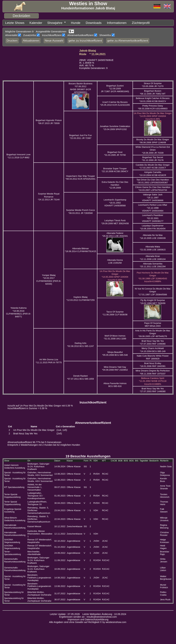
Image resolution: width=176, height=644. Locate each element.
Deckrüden (21, 16)
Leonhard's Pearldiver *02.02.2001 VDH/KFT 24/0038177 (153, 218)
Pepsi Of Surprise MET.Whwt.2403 (153, 324)
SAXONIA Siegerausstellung (12, 540)
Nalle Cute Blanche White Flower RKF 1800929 (153, 357)
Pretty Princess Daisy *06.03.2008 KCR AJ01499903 (153, 106)
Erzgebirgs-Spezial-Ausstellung (13, 510)
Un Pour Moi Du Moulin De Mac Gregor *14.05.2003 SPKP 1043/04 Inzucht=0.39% (153, 116)
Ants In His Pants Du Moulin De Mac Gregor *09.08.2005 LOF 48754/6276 (153, 333)
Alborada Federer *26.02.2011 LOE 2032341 (115, 234)
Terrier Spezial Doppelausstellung (12, 502)
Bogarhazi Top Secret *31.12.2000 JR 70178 (153, 158)
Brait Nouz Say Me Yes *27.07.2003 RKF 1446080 (153, 389)
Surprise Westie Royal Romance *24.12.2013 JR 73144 (49, 196)
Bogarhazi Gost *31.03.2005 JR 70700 (115, 153)
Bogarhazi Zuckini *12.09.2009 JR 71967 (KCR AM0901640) (115, 88)
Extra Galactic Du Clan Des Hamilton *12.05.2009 (115, 184)
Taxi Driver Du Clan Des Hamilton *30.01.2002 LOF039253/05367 (153, 180)
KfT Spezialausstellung (14, 487)
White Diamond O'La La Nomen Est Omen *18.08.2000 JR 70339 (153, 149)
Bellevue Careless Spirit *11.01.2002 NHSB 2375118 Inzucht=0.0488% (153, 380)
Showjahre (47, 22)
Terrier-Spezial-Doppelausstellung (12, 495)
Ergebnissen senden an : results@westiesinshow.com (88, 616)
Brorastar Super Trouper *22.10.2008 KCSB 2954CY (115, 169)
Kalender (31, 22)
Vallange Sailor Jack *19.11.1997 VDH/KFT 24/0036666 (153, 197)
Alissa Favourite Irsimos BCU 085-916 (115, 384)
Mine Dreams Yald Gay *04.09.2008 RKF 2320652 (115, 368)
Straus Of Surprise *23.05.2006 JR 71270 (153, 84)
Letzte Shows (13, 22)
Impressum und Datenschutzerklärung (88, 619)
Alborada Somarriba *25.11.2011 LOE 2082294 (153, 264)
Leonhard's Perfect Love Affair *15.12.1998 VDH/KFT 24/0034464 (153, 207)
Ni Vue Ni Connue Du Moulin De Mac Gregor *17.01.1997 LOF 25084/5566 (153, 291)
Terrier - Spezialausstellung (13, 552)
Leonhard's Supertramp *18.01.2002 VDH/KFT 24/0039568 (115, 202)
